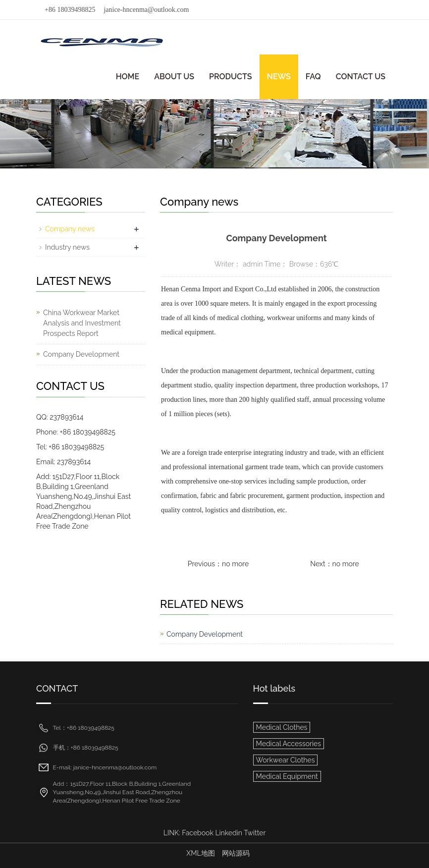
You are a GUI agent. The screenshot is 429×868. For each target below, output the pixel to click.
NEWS (279, 77)
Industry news (67, 247)
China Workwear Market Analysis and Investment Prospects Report (82, 323)
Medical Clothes (282, 727)
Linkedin (229, 833)
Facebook (198, 833)
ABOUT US (174, 77)
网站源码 (236, 853)
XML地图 (200, 853)
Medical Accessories (289, 744)
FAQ (313, 77)
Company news (70, 229)
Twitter (255, 833)
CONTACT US (361, 77)
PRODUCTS (231, 77)
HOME (128, 77)
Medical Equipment (287, 776)
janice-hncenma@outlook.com (146, 10)
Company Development (205, 634)
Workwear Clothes (286, 760)
